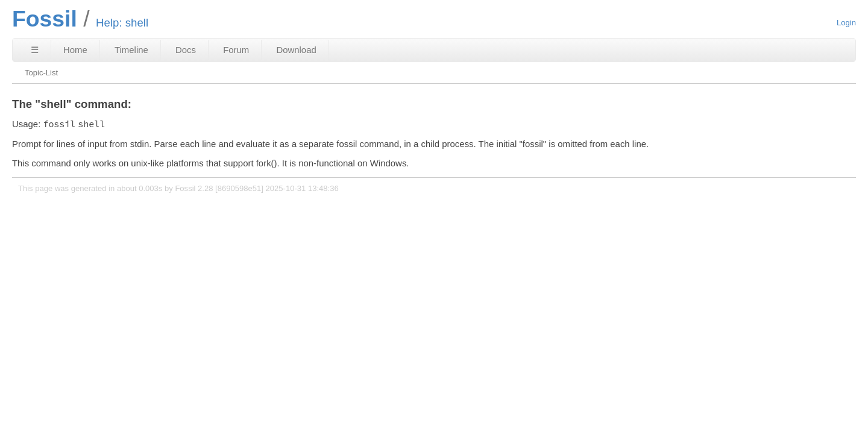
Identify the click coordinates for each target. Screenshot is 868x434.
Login (846, 23)
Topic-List (41, 73)
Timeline (131, 50)
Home (75, 50)
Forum (236, 50)
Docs (186, 50)
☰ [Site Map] (35, 50)
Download (296, 50)
